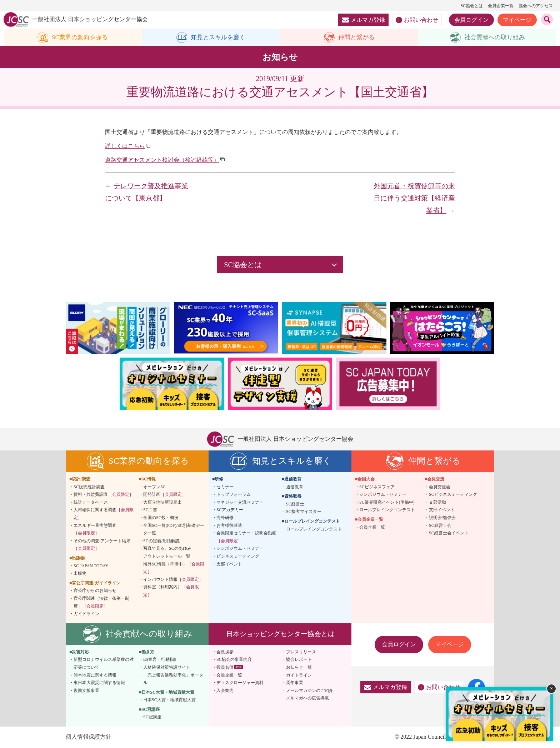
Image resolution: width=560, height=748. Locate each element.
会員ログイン (471, 20)
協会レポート (299, 660)
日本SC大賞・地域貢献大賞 (169, 700)
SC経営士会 (440, 525)
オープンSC (154, 487)
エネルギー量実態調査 (95, 529)
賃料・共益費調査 (104, 495)
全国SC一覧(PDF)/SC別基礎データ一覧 (174, 529)
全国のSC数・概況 (161, 518)
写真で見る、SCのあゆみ (167, 549)
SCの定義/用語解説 (161, 541)
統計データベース (91, 503)
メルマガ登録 (363, 20)
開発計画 (165, 495)
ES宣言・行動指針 (161, 660)
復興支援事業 (86, 690)
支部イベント (229, 564)
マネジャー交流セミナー (240, 503)
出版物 (80, 574)
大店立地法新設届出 (162, 503)
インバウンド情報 (173, 579)
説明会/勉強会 (442, 518)
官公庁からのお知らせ (95, 591)
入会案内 (225, 690)
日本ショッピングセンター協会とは (280, 634)
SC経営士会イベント (449, 533)
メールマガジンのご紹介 (310, 690)
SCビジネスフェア (377, 487)
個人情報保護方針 (89, 737)
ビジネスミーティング (238, 557)
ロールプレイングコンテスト (314, 529)
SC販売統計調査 (89, 487)
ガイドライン (86, 614)
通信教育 (295, 487)
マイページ (517, 20)
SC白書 (150, 510)
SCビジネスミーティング (453, 495)
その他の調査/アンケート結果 (102, 545)
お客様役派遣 (229, 525)
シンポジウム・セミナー (240, 549)
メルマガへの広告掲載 (307, 698)
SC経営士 (295, 504)
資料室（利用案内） (171, 591)
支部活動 (437, 503)
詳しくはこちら (125, 146)
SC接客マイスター (304, 512)
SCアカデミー (230, 510)
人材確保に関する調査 (104, 514)
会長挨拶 (225, 652)
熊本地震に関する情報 (95, 675)
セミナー (225, 487)
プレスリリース (301, 652)
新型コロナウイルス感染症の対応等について (104, 664)
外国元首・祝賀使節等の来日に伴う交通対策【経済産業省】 (414, 198)
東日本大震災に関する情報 (99, 683)
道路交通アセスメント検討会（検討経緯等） (162, 160)
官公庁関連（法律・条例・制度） (101, 603)
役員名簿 (225, 668)
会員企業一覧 (501, 6)
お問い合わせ (417, 20)
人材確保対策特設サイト (167, 668)
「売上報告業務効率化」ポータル (173, 679)
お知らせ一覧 (299, 668)
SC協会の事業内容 (234, 660)
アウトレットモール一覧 (167, 557)
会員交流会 (440, 487)
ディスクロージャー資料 (240, 683)
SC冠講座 (152, 717)
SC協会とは (472, 6)
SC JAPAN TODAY (91, 566)
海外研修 (225, 518)
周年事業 (295, 683)
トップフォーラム (234, 495)
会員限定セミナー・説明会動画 (246, 537)
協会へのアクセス (536, 6)
